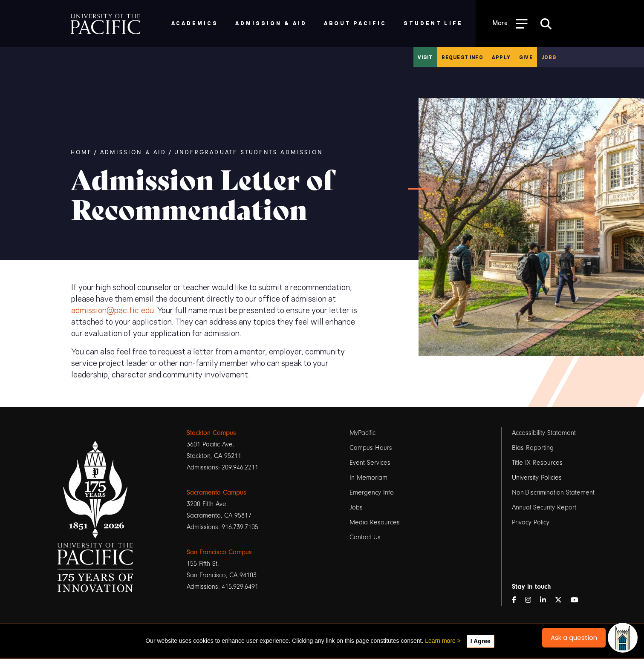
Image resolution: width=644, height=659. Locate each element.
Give (526, 57)
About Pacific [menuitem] (355, 23)
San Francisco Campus (219, 552)
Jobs (549, 57)
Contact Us (365, 537)
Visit (425, 57)
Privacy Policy (531, 522)
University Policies (537, 478)
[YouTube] (578, 600)
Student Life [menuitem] (433, 23)
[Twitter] (562, 600)
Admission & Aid (133, 153)
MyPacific (362, 433)
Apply (501, 57)
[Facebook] (517, 600)
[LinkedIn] (546, 600)
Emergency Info (372, 492)
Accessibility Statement (544, 433)
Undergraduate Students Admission (249, 153)
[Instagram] (531, 600)
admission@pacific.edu (113, 309)
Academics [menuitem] (195, 23)
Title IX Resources (537, 463)
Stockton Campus (211, 433)
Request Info (462, 57)
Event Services (370, 463)
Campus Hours (371, 448)
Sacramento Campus (217, 492)
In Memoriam (368, 478)
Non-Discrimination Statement (553, 492)
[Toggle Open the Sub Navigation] (510, 23)
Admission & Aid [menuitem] (271, 23)
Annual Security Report (544, 507)
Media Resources (375, 522)
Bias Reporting (533, 448)
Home (82, 153)
